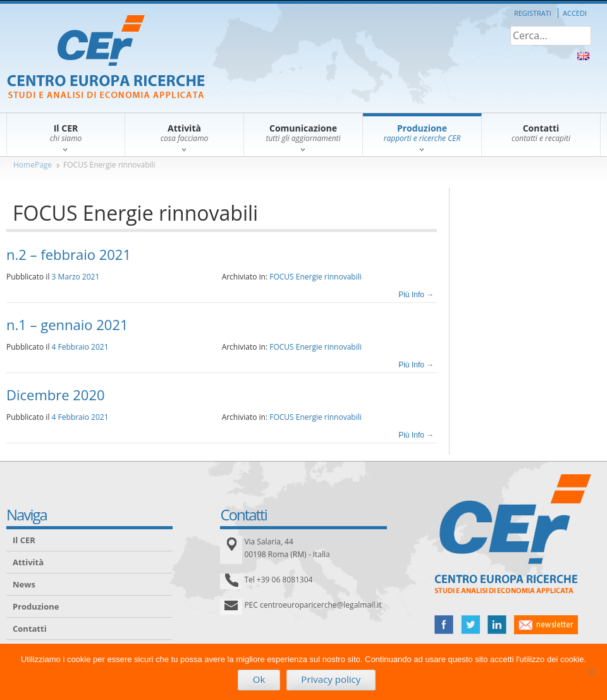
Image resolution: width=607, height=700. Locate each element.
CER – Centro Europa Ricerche (106, 58)
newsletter (546, 625)
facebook (444, 625)
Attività (28, 562)
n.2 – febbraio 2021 (69, 254)
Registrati (533, 13)
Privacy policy (331, 679)
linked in (497, 625)
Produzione (36, 606)
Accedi (575, 13)
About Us (583, 56)
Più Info (416, 295)
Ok (259, 679)
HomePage (33, 165)
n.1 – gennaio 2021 (67, 324)
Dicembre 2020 (56, 395)
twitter (470, 625)
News (24, 584)
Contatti (30, 629)
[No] (591, 672)
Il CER (24, 540)
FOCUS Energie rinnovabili (109, 165)
